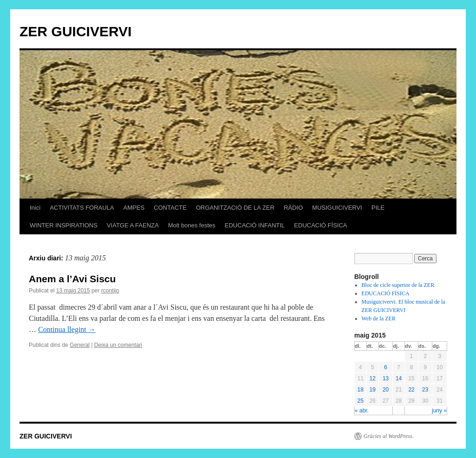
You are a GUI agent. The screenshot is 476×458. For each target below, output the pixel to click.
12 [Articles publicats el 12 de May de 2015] (373, 378)
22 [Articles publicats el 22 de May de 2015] (411, 390)
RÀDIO (293, 208)
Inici (35, 208)
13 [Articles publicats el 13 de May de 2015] (386, 378)
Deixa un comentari (118, 345)
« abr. (362, 411)
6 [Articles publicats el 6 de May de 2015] (386, 367)
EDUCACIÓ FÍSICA (321, 225)
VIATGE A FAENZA (133, 225)
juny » (439, 411)
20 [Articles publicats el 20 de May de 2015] (386, 390)
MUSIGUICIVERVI (337, 208)
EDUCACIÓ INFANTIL (255, 225)
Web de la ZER (379, 319)
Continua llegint (67, 329)
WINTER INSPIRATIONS (64, 225)
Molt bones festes (192, 225)
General (80, 345)
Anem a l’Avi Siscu (72, 279)
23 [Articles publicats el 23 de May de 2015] (425, 390)
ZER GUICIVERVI (76, 31)
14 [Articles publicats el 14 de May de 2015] (399, 378)
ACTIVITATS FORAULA (82, 208)
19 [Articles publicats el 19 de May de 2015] (373, 390)
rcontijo (110, 291)
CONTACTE (170, 208)
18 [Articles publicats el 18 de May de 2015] (360, 390)
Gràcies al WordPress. (389, 436)
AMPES (134, 208)
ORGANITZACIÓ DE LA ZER (235, 208)
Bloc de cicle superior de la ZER (398, 285)
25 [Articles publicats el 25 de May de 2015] (360, 401)
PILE (378, 208)
